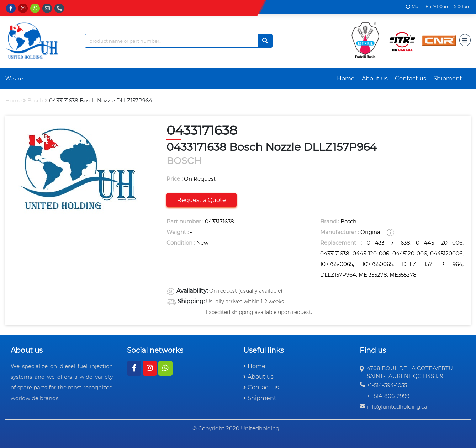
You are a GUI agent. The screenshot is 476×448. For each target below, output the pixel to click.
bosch (35, 100)
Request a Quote (202, 200)
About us (375, 78)
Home (346, 78)
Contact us (411, 78)
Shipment (448, 78)
